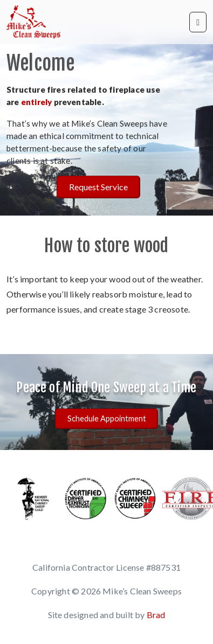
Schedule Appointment (107, 418)
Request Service (98, 187)
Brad (156, 615)
